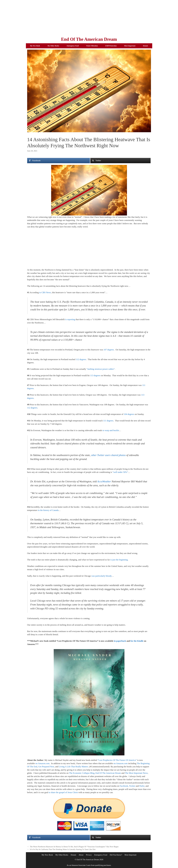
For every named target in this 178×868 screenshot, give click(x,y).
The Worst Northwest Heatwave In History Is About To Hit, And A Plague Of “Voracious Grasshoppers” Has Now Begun (74, 847)
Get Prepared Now (46, 767)
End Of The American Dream (89, 39)
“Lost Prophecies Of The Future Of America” (117, 760)
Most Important (130, 46)
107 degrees (109, 350)
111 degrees (108, 421)
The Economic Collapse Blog (82, 773)
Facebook (124, 786)
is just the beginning (119, 560)
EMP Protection (111, 46)
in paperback (120, 641)
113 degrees (95, 375)
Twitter (132, 786)
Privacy (89, 855)
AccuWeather (104, 481)
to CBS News (45, 292)
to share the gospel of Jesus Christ (63, 792)
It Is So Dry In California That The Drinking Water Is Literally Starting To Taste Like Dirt (63, 849)
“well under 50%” (120, 472)
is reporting (70, 319)
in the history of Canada (48, 510)
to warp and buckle (111, 430)
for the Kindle (137, 641)
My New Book (35, 46)
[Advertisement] (89, 18)
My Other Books (53, 46)
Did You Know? (116, 855)
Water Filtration (92, 46)
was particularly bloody (102, 576)
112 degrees (81, 359)
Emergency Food (73, 46)
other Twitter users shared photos (108, 455)
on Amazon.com (42, 763)
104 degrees (129, 414)
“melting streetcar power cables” (101, 369)
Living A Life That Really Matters (74, 767)
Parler (142, 786)
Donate (146, 46)
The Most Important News (136, 773)
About (81, 855)
